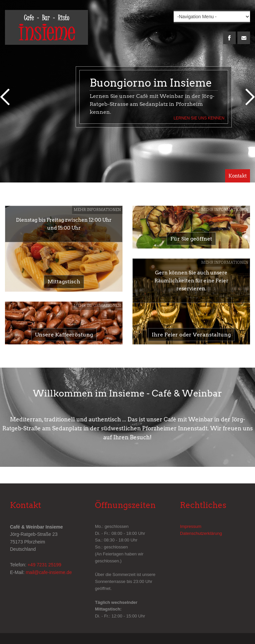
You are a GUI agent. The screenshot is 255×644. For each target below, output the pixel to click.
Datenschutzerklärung (201, 533)
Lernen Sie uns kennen (199, 118)
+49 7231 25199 (44, 565)
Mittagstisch (64, 282)
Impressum (191, 526)
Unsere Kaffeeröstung (64, 335)
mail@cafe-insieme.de (49, 572)
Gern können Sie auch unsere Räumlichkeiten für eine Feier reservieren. (191, 281)
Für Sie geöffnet (191, 239)
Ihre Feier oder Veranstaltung (191, 335)
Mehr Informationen (97, 210)
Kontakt (238, 176)
